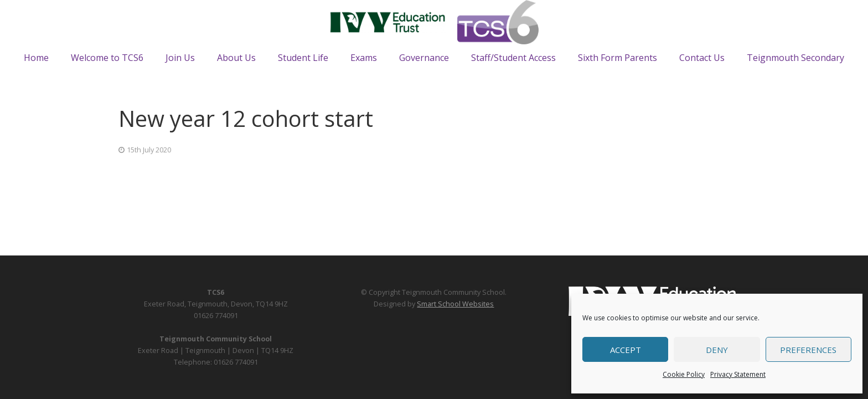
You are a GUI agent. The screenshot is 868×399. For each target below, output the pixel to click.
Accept (626, 350)
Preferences (808, 350)
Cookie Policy (684, 374)
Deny (717, 350)
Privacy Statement (738, 374)
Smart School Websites (455, 304)
